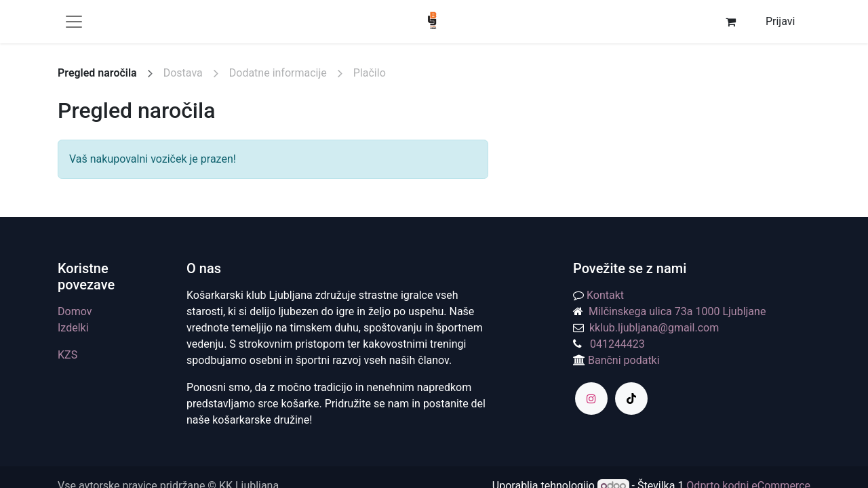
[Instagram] (591, 399)
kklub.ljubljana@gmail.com (651, 328)
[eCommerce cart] (730, 22)
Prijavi (780, 21)
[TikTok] (631, 399)
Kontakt (605, 295)
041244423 (617, 344)
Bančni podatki (623, 360)
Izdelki (73, 328)
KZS (67, 355)
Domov (75, 311)
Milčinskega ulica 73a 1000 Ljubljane (677, 311)
